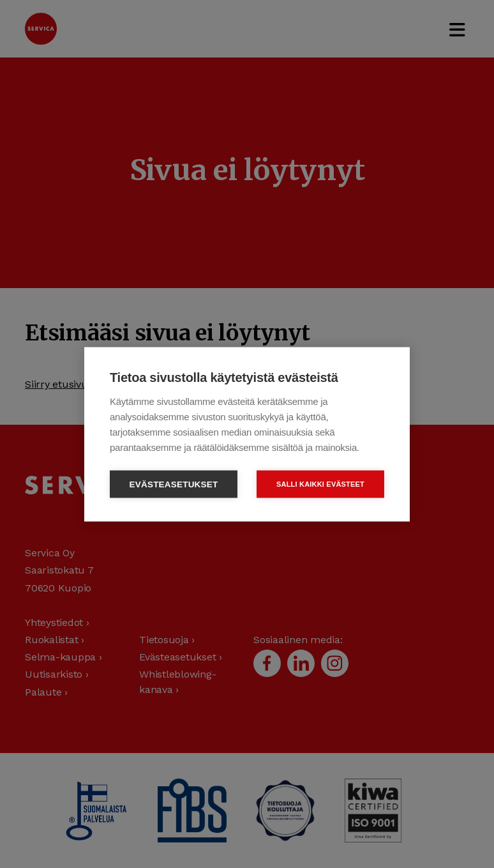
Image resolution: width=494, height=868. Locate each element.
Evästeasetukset (174, 484)
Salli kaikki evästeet (320, 483)
